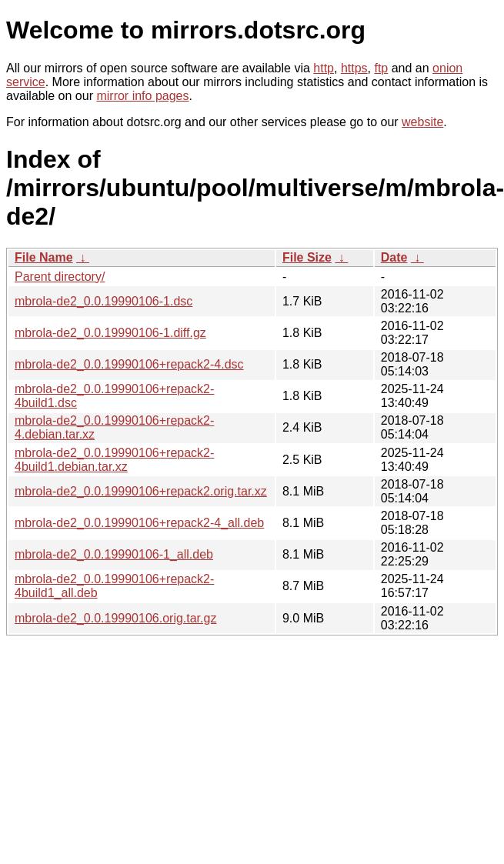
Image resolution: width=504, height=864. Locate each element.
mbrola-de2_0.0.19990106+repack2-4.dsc (129, 364)
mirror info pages (142, 96)
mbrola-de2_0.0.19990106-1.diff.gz (110, 333)
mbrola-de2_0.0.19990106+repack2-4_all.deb (139, 523)
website (422, 122)
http (324, 68)
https (354, 68)
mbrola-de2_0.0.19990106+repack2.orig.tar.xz (141, 491)
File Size (307, 257)
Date (394, 257)
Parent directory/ (60, 277)
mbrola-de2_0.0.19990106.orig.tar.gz (115, 618)
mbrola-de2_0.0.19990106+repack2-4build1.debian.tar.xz (114, 460)
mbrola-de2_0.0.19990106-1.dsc (103, 301)
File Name (44, 257)
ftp (381, 68)
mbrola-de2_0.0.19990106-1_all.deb (114, 554)
